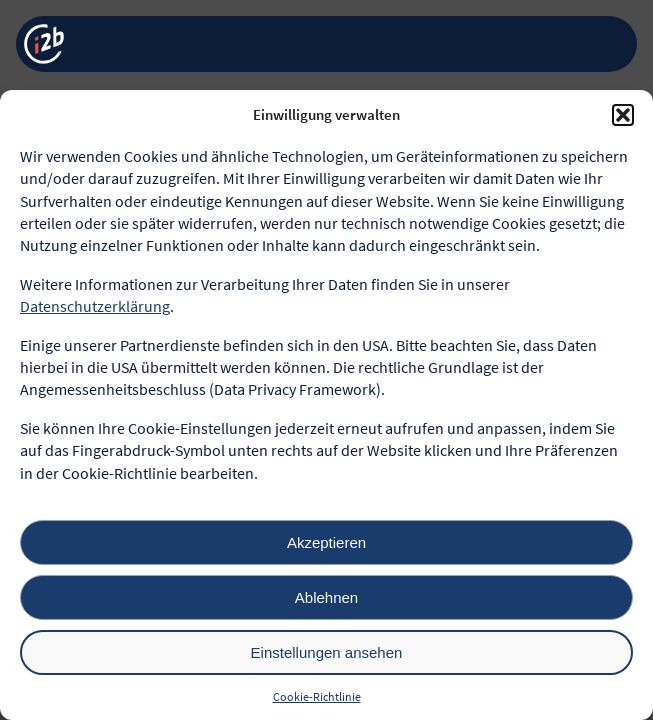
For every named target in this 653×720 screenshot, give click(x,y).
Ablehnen (326, 597)
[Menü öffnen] (606, 44)
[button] (623, 115)
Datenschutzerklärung (95, 306)
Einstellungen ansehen (327, 652)
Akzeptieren (326, 542)
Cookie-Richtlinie (317, 696)
